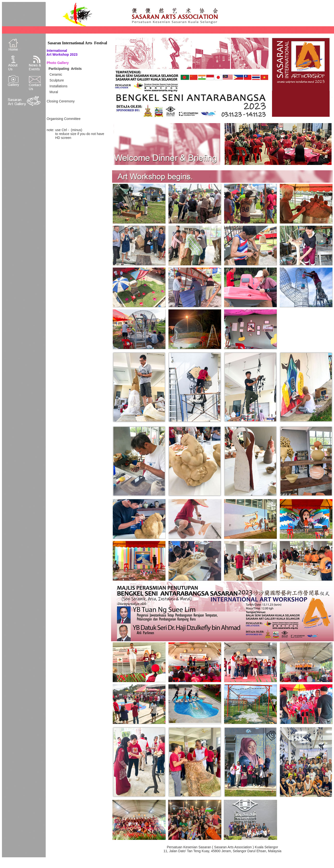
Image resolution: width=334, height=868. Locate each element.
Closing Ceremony (61, 101)
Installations (59, 86)
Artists (76, 69)
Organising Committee (64, 119)
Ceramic (56, 74)
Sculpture (57, 80)
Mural (54, 92)
